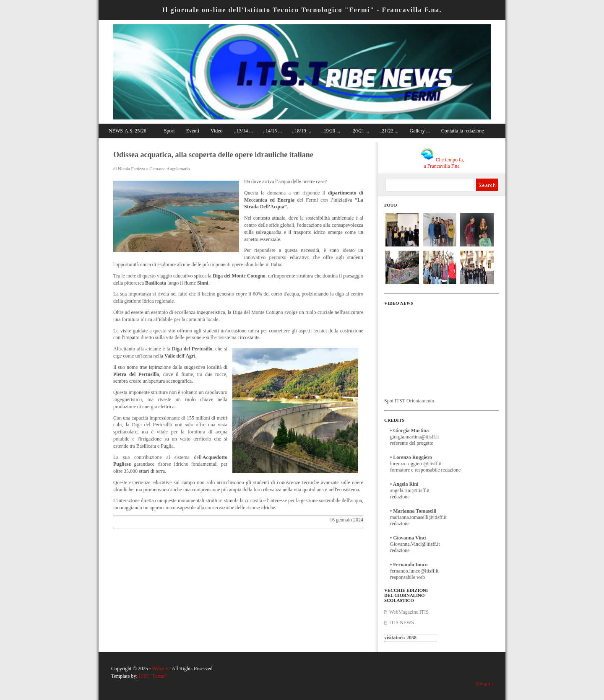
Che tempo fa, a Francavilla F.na (443, 163)
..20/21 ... (360, 131)
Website (160, 669)
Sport (169, 131)
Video (217, 131)
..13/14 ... (243, 131)
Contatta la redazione (463, 131)
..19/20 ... (331, 131)
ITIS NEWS (402, 622)
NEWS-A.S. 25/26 (128, 131)
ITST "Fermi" (153, 676)
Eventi (193, 131)
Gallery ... (420, 131)
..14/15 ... (272, 131)
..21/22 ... (389, 131)
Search (487, 185)
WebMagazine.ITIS (409, 612)
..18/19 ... (301, 131)
